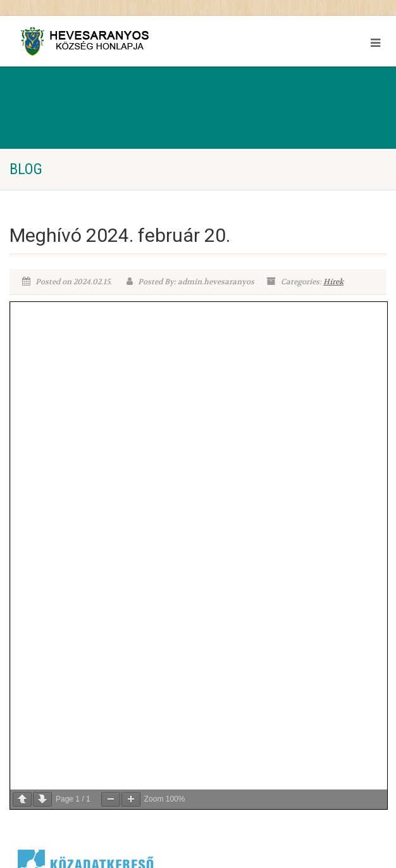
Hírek (333, 282)
